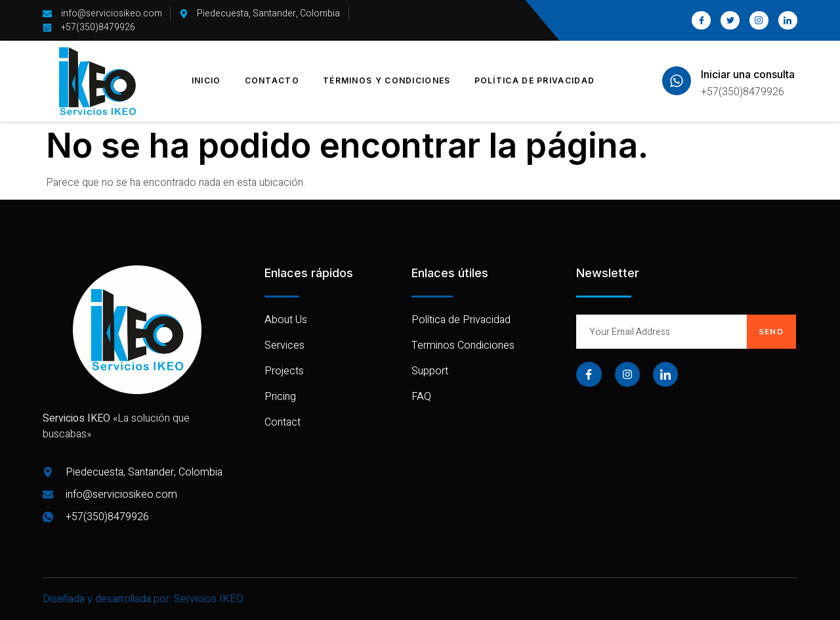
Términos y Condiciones (387, 80)
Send (771, 332)
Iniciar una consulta (748, 74)
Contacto (272, 80)
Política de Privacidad (535, 80)
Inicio (206, 80)
